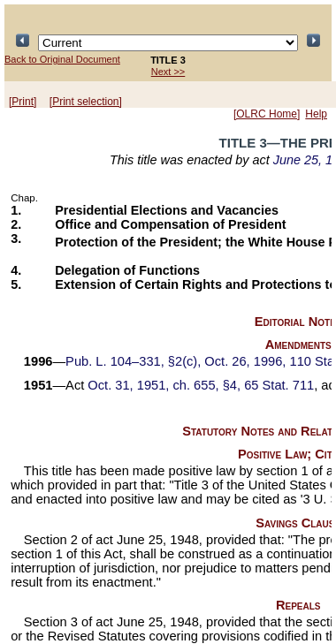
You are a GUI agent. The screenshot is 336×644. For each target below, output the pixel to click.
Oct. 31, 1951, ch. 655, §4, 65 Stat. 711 (201, 385)
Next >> (168, 72)
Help (316, 114)
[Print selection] (86, 102)
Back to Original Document (62, 59)
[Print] (23, 102)
